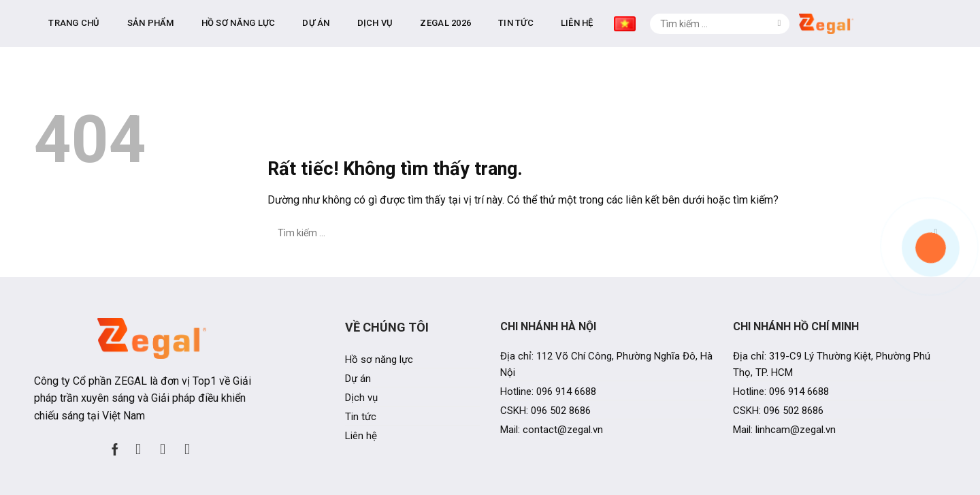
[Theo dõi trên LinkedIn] (163, 443)
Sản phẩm (307, 20)
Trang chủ (230, 20)
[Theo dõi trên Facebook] (115, 443)
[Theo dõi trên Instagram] (138, 443)
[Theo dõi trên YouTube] (187, 443)
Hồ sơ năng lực (395, 20)
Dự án (472, 20)
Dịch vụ (532, 20)
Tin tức (672, 20)
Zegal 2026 (602, 20)
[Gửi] (936, 20)
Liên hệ (734, 20)
